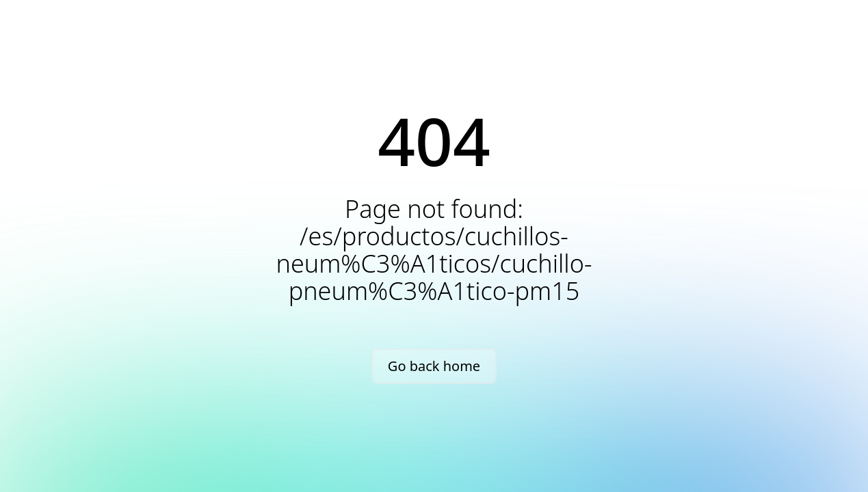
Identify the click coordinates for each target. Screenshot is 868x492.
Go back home (434, 366)
